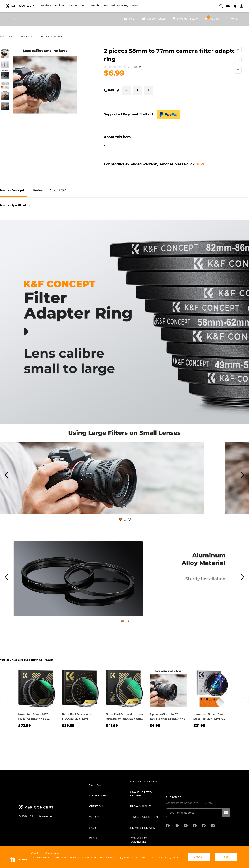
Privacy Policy (141, 806)
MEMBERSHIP (98, 796)
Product (46, 6)
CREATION (96, 806)
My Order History (185, 19)
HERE (200, 164)
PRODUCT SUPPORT (144, 782)
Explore (59, 6)
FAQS (93, 828)
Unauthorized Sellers (141, 794)
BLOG (93, 839)
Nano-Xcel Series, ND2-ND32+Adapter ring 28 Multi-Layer (34, 719)
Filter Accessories (52, 37)
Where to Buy (120, 6)
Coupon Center (154, 19)
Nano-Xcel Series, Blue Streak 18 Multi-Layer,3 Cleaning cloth (209, 719)
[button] (245, 699)
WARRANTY (97, 817)
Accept (199, 857)
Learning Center (77, 6)
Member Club (99, 6)
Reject (226, 857)
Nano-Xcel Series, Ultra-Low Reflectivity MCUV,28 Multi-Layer (124, 719)
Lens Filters (26, 37)
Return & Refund (143, 828)
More (135, 6)
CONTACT (96, 785)
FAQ (130, 19)
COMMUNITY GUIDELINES (138, 840)
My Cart (212, 18)
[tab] (121, 519)
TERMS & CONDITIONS (145, 817)
